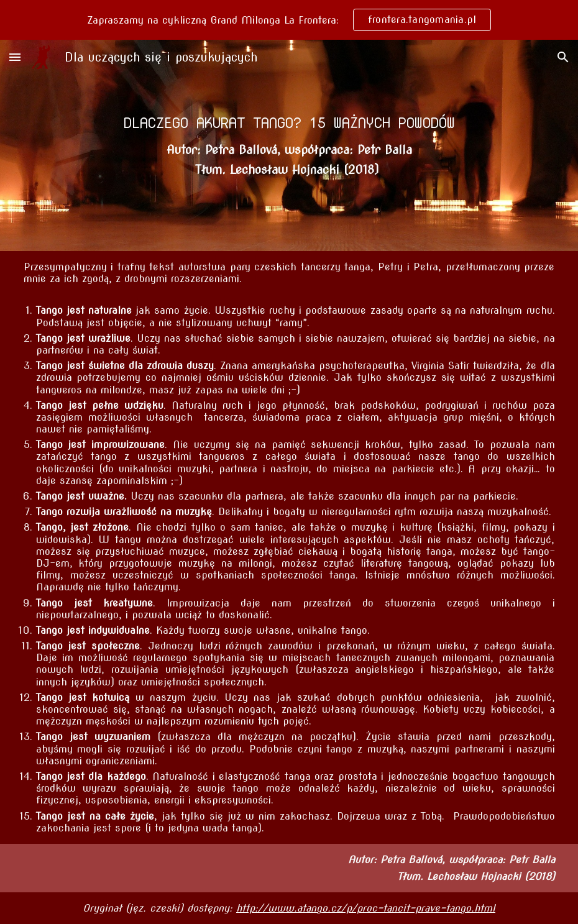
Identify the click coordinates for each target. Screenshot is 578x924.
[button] (15, 57)
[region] (289, 20)
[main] (289, 123)
